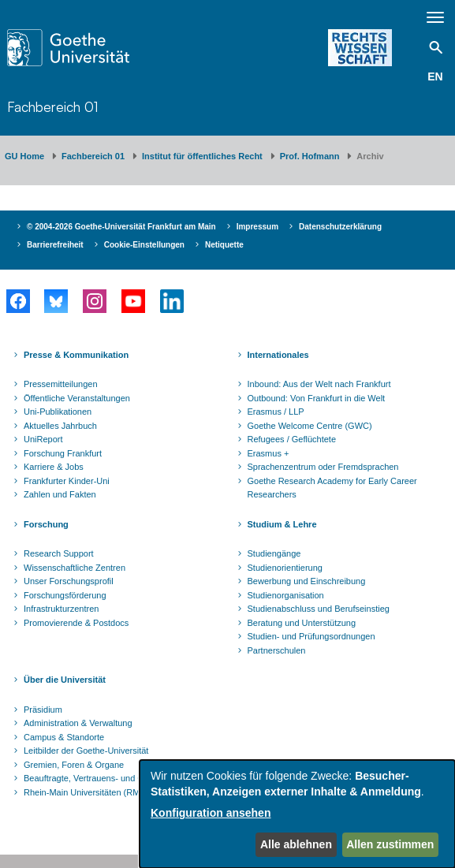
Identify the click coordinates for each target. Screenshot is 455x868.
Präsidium (43, 710)
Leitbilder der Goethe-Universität (86, 751)
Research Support (59, 553)
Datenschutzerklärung (340, 227)
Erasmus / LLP (276, 412)
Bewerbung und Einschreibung (307, 581)
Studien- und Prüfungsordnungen (311, 636)
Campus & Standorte (64, 737)
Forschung (46, 524)
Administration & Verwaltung (78, 723)
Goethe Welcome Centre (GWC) (310, 426)
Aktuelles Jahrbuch (60, 426)
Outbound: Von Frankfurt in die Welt (317, 398)
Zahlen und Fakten (60, 494)
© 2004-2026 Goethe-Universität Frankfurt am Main (121, 227)
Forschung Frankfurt (63, 453)
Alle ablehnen (296, 844)
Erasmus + (269, 453)
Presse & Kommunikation (76, 355)
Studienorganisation (286, 595)
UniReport (43, 439)
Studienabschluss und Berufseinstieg (319, 609)
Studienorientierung (285, 568)
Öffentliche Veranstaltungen (77, 398)
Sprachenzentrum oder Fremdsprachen (323, 467)
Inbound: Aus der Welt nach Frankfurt (319, 384)
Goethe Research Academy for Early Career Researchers (332, 488)
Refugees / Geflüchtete (292, 439)
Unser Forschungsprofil (69, 581)
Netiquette (224, 245)
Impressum (257, 227)
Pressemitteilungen (61, 384)
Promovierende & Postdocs (76, 623)
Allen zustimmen (390, 844)
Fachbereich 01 (52, 107)
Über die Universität (65, 680)
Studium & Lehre (282, 524)
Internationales (278, 355)
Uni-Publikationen (58, 412)
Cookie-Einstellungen (144, 245)
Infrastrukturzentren (61, 609)
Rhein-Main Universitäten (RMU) (86, 792)
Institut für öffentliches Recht (202, 156)
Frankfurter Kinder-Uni (67, 481)
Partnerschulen (277, 650)
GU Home (24, 156)
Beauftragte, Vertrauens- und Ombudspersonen (115, 778)
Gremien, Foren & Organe (74, 765)
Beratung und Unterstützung (302, 623)
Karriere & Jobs (54, 467)
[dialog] (297, 814)
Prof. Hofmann (310, 156)
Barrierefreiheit (55, 245)
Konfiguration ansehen (211, 813)
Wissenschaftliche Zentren (75, 568)
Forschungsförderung (65, 595)
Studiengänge (274, 553)
